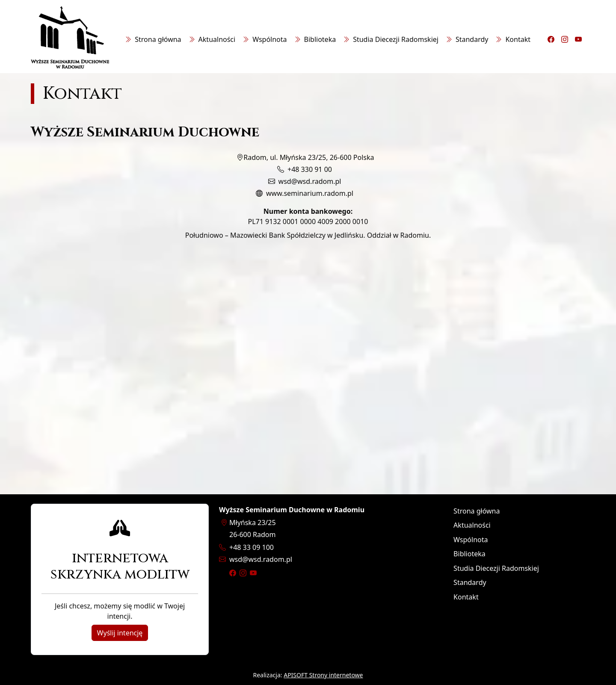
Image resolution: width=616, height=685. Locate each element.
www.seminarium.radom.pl (310, 193)
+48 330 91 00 (310, 169)
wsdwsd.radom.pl (261, 559)
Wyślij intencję (120, 633)
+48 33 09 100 (252, 547)
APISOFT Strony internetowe (323, 675)
